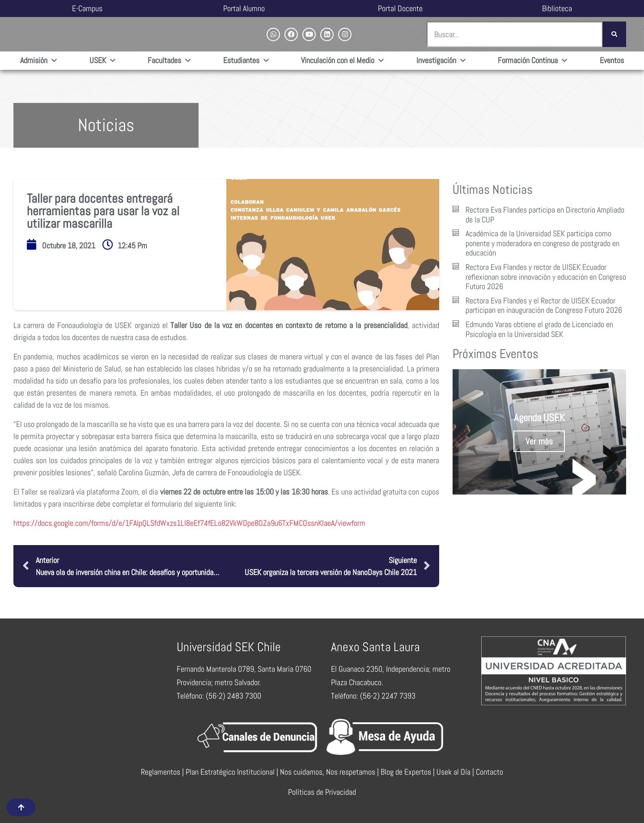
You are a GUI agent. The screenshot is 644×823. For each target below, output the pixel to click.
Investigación (442, 61)
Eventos (612, 60)
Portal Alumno (244, 8)
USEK (103, 61)
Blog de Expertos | (409, 772)
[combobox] (515, 34)
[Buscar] (614, 34)
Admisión (39, 61)
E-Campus (87, 8)
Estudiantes (247, 61)
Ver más (539, 441)
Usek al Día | (456, 772)
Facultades (170, 61)
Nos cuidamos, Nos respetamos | (330, 772)
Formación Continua (533, 61)
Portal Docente (400, 8)
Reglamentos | (163, 772)
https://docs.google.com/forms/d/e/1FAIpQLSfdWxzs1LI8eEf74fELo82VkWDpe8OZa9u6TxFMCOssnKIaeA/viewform (189, 523)
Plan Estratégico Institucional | (233, 772)
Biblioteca (557, 8)
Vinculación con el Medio (343, 61)
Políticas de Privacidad (322, 792)
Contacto (489, 772)
